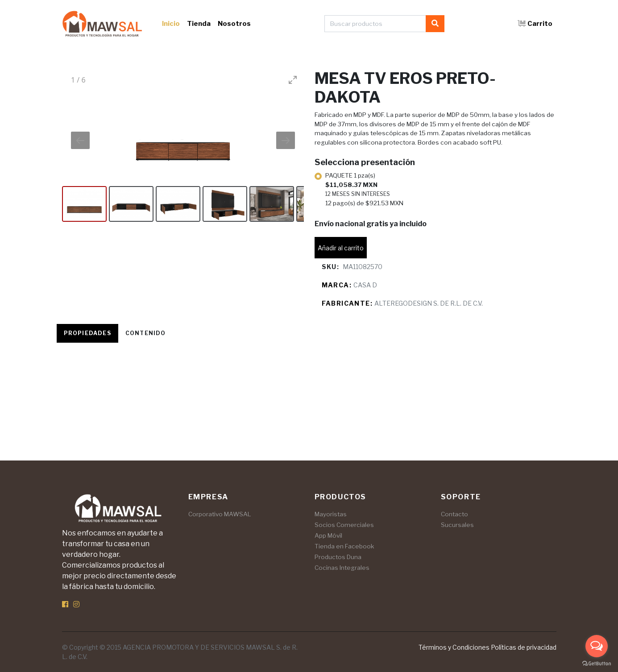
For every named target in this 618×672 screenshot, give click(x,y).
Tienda (199, 24)
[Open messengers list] (597, 646)
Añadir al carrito (341, 248)
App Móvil (328, 535)
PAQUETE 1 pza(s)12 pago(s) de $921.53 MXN (364, 189)
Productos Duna (338, 557)
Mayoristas (331, 514)
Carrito (535, 24)
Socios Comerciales (344, 525)
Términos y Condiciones (454, 647)
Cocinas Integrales (342, 568)
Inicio (171, 24)
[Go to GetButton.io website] (597, 663)
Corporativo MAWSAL (220, 514)
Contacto (454, 514)
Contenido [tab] (146, 333)
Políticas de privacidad (524, 647)
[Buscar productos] (375, 24)
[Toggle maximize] (293, 80)
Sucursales (457, 525)
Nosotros (234, 24)
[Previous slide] (80, 140)
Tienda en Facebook (344, 546)
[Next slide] (286, 140)
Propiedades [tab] (87, 333)
